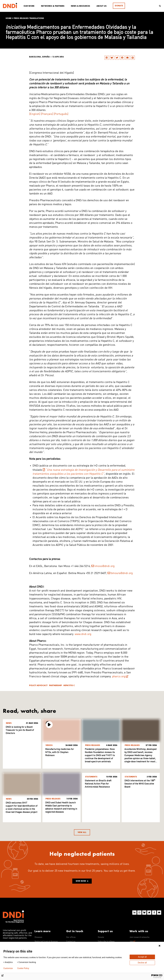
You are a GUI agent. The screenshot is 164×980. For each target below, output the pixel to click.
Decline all (142, 963)
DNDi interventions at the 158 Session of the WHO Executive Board (140, 784)
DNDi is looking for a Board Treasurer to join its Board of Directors (20, 730)
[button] (107, 58)
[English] (35, 114)
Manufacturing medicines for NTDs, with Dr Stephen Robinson (60, 752)
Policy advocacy (38, 685)
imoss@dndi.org (105, 566)
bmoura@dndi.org (122, 573)
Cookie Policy (23, 968)
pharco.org (119, 677)
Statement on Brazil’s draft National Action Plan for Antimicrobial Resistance (98, 784)
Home (9, 18)
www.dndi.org (83, 634)
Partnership (55, 685)
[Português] (61, 114)
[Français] (47, 114)
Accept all (142, 957)
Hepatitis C (69, 685)
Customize (8, 968)
